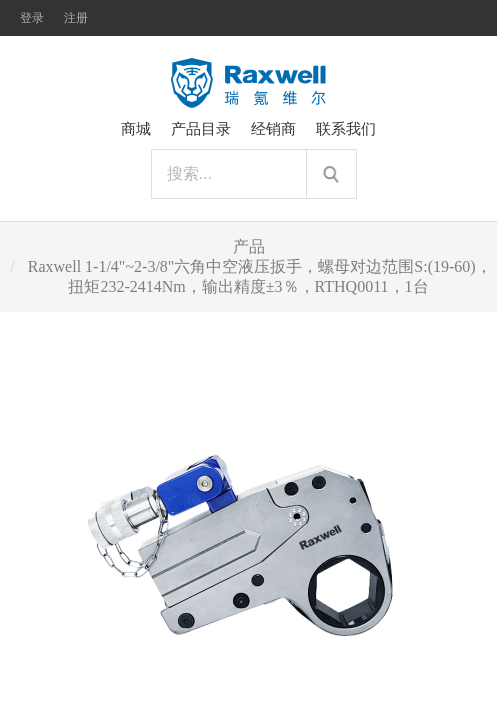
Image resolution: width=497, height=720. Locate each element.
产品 (249, 246)
